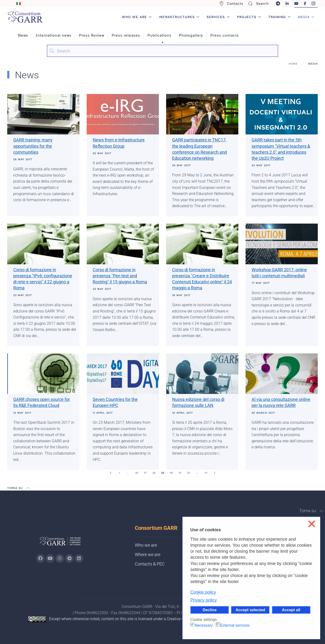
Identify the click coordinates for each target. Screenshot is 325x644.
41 (206, 473)
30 (171, 473)
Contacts (231, 4)
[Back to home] (25, 17)
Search (258, 4)
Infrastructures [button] (179, 17)
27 (145, 473)
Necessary (204, 625)
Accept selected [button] (250, 610)
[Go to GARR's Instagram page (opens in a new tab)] (40, 558)
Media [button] (306, 17)
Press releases (126, 35)
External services (235, 625)
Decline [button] (210, 610)
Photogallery (191, 35)
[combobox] (162, 51)
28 (154, 473)
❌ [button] (312, 524)
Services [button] (218, 17)
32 (188, 473)
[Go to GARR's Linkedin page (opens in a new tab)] (79, 558)
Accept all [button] (291, 610)
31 (180, 473)
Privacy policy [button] (203, 600)
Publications (159, 35)
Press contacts (225, 35)
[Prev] (110, 473)
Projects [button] (249, 17)
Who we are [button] (137, 17)
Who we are (146, 545)
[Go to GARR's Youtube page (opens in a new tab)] (50, 558)
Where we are (148, 554)
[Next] (214, 473)
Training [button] (279, 17)
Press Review (92, 35)
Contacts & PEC (150, 564)
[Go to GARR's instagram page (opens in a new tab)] (60, 558)
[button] (28, 488)
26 (137, 473)
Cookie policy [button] (203, 592)
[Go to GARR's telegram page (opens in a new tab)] (69, 558)
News (23, 35)
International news (54, 35)
